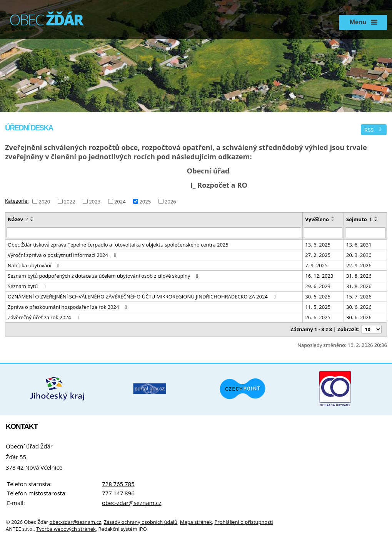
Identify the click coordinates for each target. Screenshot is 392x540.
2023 (95, 201)
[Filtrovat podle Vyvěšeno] (323, 233)
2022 (70, 201)
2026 (170, 201)
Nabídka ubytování (35, 265)
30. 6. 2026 (359, 307)
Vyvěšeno (317, 219)
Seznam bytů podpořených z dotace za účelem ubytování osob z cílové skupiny (104, 276)
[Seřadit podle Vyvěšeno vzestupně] (333, 217)
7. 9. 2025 (316, 265)
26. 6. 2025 (318, 317)
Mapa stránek (196, 522)
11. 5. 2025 (318, 307)
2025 (145, 201)
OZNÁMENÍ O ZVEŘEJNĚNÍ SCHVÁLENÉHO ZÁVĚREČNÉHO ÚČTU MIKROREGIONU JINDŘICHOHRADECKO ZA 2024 (143, 297)
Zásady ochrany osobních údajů (141, 522)
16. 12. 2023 (319, 276)
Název (18, 219)
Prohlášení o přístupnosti (244, 522)
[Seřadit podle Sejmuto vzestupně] (376, 217)
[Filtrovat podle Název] (154, 233)
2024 (120, 201)
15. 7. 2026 (359, 297)
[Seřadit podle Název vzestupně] (32, 217)
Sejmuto (359, 219)
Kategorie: (17, 201)
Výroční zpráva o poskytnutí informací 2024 (63, 255)
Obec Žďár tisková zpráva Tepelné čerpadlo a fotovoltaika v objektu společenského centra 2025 (118, 245)
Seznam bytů (28, 286)
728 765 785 (118, 484)
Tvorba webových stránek (66, 529)
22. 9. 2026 (359, 265)
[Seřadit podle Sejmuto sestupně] (376, 220)
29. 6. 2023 (318, 286)
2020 (44, 201)
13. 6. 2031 (359, 245)
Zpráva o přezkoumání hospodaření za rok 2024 (68, 307)
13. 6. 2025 (318, 245)
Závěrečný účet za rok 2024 (44, 317)
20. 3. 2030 (359, 255)
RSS (374, 130)
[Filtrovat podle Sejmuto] (365, 233)
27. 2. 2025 (318, 255)
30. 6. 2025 (318, 297)
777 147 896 (118, 493)
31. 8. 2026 (359, 276)
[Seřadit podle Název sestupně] (32, 220)
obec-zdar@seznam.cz (132, 503)
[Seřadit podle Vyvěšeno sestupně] (333, 220)
